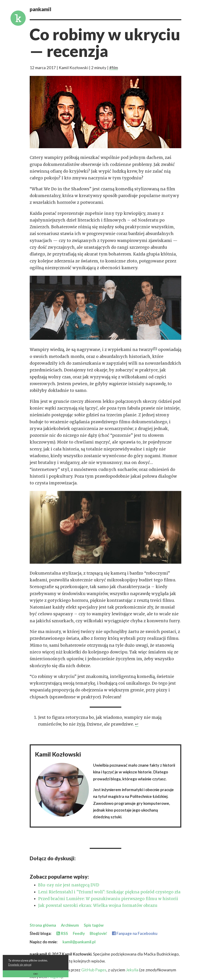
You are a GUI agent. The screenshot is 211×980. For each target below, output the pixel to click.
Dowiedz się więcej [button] (20, 965)
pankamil (41, 9)
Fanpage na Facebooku (135, 933)
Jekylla (133, 970)
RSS (62, 933)
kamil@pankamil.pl (79, 942)
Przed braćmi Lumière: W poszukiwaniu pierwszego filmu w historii (108, 899)
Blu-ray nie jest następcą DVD (69, 885)
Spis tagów (94, 925)
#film (114, 68)
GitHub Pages (94, 970)
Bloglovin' (98, 933)
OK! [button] (36, 974)
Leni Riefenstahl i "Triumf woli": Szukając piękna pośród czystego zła (109, 892)
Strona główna (43, 925)
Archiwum (70, 925)
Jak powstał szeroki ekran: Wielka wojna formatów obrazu (98, 905)
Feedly (79, 933)
